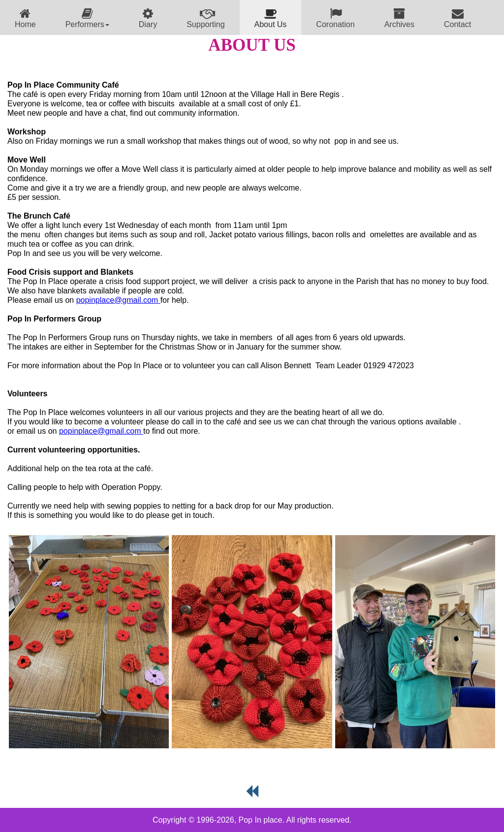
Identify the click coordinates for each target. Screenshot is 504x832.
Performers (87, 18)
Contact (457, 18)
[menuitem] (25, 17)
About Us (271, 18)
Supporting (205, 18)
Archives (399, 18)
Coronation (335, 18)
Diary (148, 18)
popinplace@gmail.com (118, 300)
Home (25, 18)
